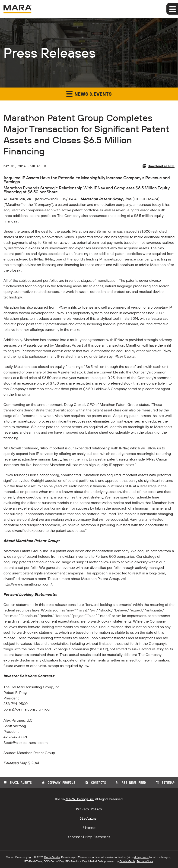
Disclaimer (89, 818)
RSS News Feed (131, 783)
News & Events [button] (89, 94)
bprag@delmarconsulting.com (28, 709)
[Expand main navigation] (172, 9)
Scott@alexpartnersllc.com (26, 743)
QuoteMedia (52, 857)
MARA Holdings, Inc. (80, 799)
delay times (141, 857)
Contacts (95, 783)
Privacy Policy (89, 809)
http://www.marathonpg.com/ (28, 584)
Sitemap (165, 783)
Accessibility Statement (89, 837)
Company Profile (58, 783)
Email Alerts (18, 783)
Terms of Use (145, 861)
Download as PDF (158, 166)
